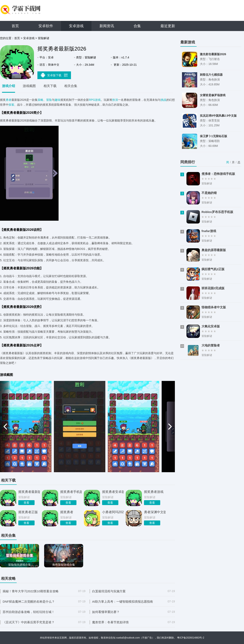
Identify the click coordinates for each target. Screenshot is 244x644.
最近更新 (168, 26)
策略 (40, 100)
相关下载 (50, 86)
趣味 (58, 100)
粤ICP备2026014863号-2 (191, 638)
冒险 (49, 100)
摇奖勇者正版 (28, 512)
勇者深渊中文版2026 (155, 512)
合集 (137, 26)
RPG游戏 (95, 100)
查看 (26, 503)
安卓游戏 (76, 26)
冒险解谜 (44, 38)
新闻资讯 (107, 26)
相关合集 (71, 86)
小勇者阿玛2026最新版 (113, 512)
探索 (11, 105)
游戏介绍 (9, 86)
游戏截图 (29, 86)
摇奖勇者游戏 (154, 492)
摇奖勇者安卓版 (113, 492)
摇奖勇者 (67, 512)
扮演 (115, 100)
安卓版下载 (54, 75)
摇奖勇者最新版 (29, 492)
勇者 (9, 100)
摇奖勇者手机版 (71, 492)
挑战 (163, 100)
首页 (15, 26)
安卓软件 (46, 26)
